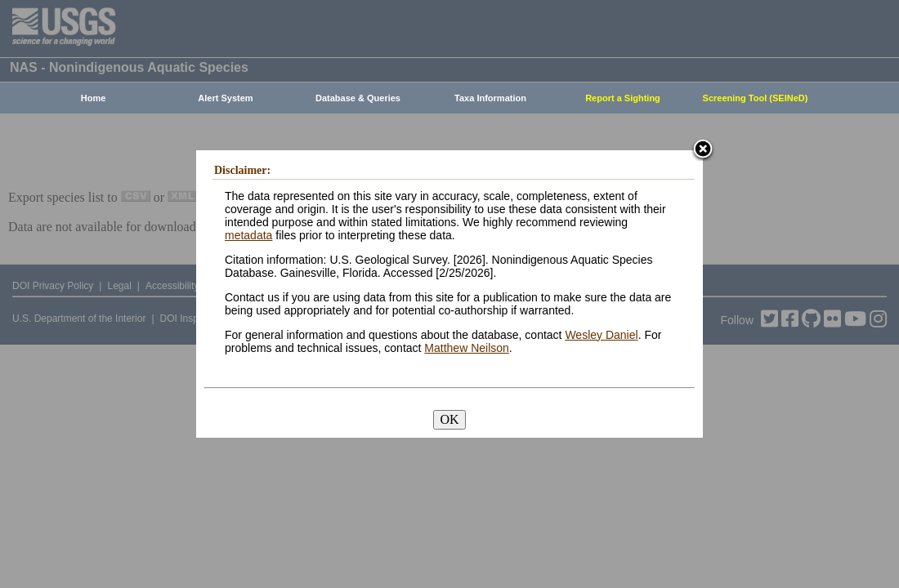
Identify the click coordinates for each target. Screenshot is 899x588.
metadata (248, 235)
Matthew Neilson (467, 348)
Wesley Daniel (601, 335)
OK (449, 419)
